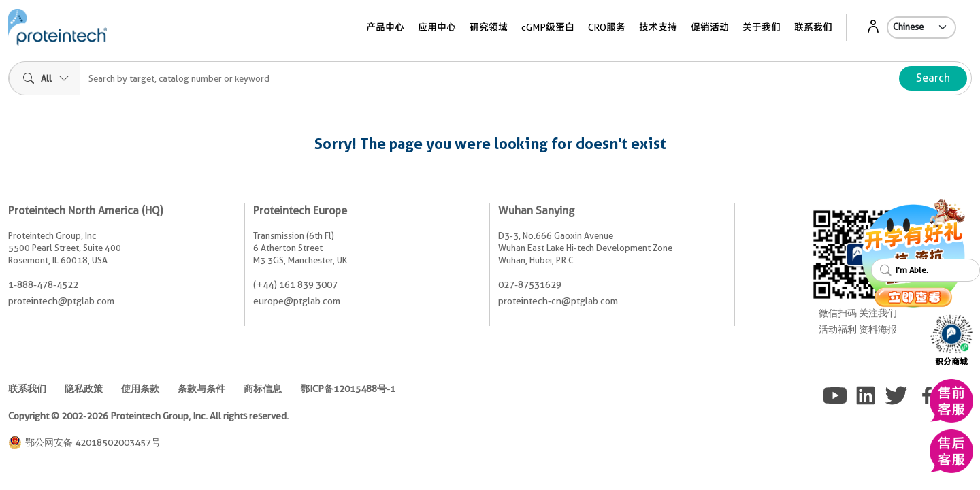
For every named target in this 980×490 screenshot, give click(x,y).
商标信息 (263, 389)
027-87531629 (530, 284)
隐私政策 (84, 389)
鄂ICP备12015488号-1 (348, 389)
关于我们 (762, 27)
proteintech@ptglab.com (61, 301)
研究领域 (489, 27)
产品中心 (385, 27)
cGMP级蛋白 (548, 27)
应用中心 (437, 27)
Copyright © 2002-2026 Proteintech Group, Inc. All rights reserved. (148, 416)
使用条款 (140, 389)
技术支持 (658, 27)
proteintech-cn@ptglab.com (558, 301)
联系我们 (813, 27)
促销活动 (710, 27)
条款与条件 (201, 389)
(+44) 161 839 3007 (295, 284)
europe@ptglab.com (297, 301)
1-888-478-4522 (43, 284)
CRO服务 (607, 27)
